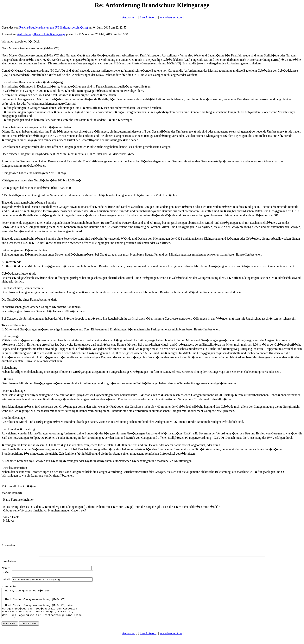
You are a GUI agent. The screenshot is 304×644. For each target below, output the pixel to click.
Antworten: (9, 545)
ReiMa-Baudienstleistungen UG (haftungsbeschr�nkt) (54, 27)
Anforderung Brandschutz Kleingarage (41, 34)
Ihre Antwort (148, 17)
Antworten (129, 17)
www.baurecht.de (171, 17)
